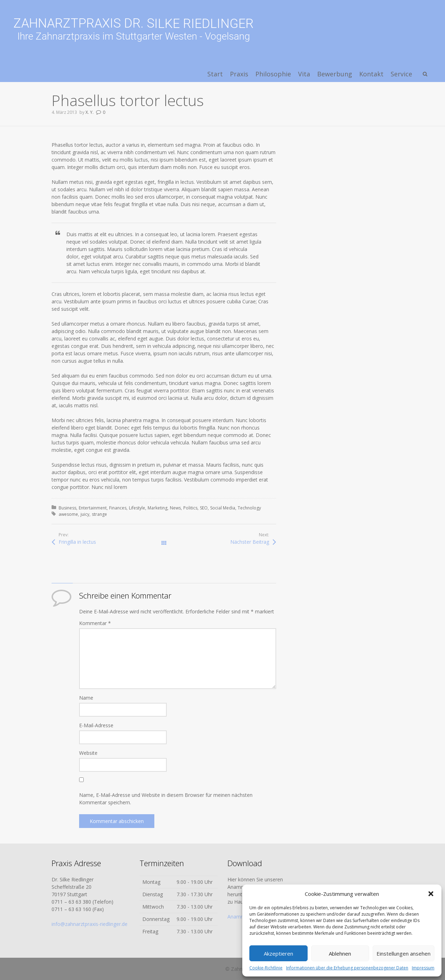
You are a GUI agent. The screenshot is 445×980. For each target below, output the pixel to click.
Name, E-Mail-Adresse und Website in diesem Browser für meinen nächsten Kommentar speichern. (166, 799)
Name (86, 698)
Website (88, 753)
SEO (204, 508)
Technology (249, 508)
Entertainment (93, 508)
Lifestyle (137, 508)
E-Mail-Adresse (96, 725)
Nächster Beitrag (250, 542)
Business (67, 508)
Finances (118, 508)
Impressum (423, 968)
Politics (190, 508)
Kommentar (95, 623)
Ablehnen (340, 953)
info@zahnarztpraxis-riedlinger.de (90, 924)
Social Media (223, 508)
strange (99, 514)
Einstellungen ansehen (404, 953)
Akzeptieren (278, 953)
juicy (85, 514)
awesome (68, 514)
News (175, 508)
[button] (431, 894)
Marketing (158, 508)
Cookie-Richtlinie (266, 968)
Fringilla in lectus (77, 542)
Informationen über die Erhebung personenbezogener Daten (347, 968)
